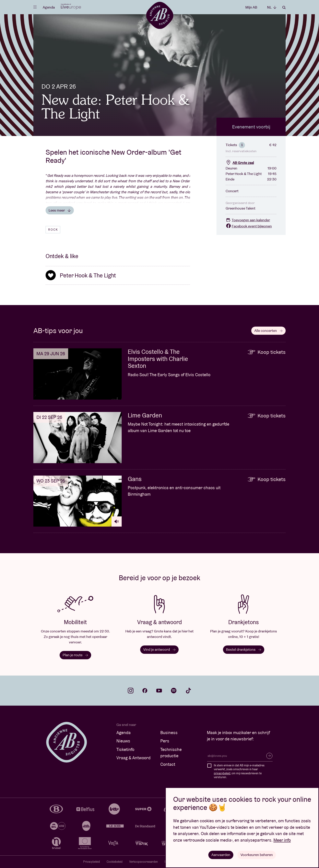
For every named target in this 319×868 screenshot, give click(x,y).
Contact (168, 764)
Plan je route (75, 655)
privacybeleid (222, 773)
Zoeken (284, 8)
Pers (165, 741)
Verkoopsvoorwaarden (144, 862)
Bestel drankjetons (244, 649)
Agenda (49, 7)
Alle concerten (268, 331)
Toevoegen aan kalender (248, 220)
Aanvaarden (221, 855)
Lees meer (60, 210)
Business (169, 733)
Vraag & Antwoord (133, 758)
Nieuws (123, 741)
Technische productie (171, 753)
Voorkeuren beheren (257, 855)
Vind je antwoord (159, 649)
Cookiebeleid (115, 862)
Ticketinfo (125, 749)
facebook (145, 691)
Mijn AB (251, 7)
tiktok (188, 691)
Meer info (282, 840)
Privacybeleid (92, 862)
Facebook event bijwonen (249, 226)
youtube (159, 691)
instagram (131, 691)
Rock (53, 230)
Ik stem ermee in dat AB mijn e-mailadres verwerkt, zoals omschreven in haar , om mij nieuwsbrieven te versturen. (239, 771)
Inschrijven (269, 756)
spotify (174, 691)
